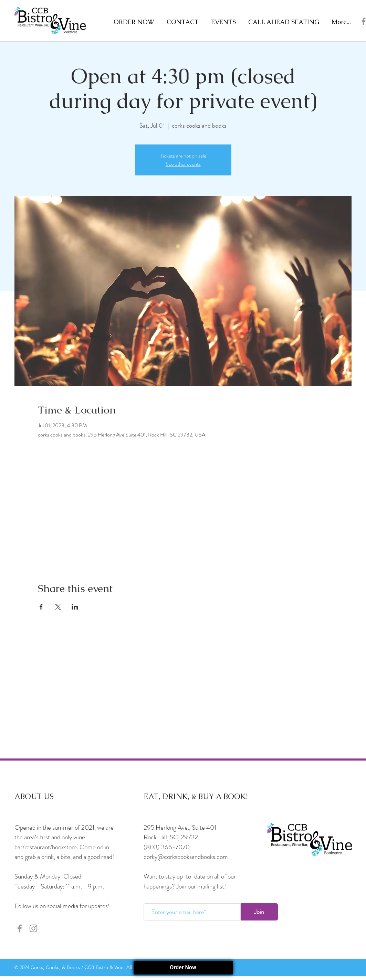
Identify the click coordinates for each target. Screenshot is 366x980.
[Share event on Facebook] (41, 607)
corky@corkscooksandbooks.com (186, 857)
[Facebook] (20, 928)
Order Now (183, 967)
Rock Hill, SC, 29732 (171, 837)
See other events (183, 164)
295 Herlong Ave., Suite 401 (180, 827)
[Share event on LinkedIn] (75, 607)
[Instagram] (33, 928)
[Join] (259, 912)
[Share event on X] (58, 607)
